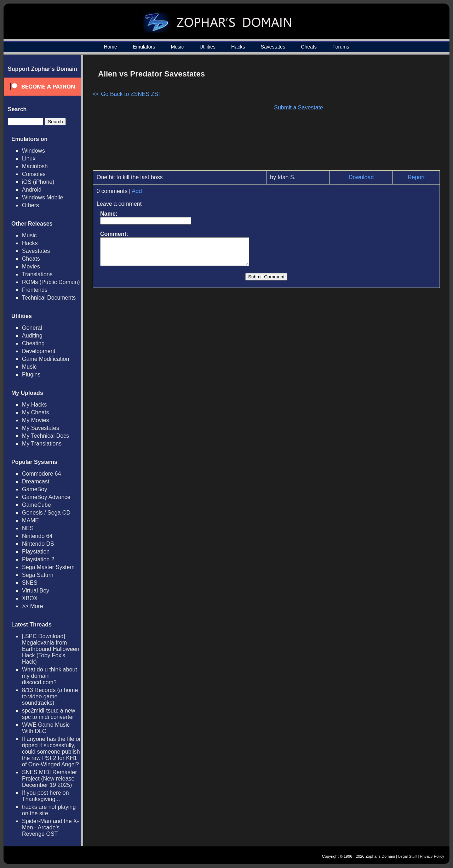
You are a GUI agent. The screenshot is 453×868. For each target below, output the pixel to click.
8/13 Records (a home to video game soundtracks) (50, 696)
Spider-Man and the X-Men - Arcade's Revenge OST (50, 827)
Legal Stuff (407, 856)
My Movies (35, 420)
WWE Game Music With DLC (46, 728)
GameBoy (35, 489)
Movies (31, 266)
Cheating (33, 343)
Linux (29, 158)
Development (39, 351)
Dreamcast (36, 481)
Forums (341, 47)
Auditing (32, 336)
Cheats (309, 47)
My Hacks (34, 405)
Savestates (273, 47)
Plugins (31, 375)
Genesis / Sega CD (46, 513)
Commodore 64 (41, 474)
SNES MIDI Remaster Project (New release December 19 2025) (50, 779)
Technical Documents (49, 298)
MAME (30, 520)
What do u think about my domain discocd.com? (50, 676)
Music (177, 47)
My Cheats (35, 412)
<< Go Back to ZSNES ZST (127, 94)
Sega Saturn (38, 575)
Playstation (36, 552)
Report (416, 177)
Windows (33, 151)
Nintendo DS (38, 544)
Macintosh (35, 166)
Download (361, 177)
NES (28, 528)
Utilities (208, 47)
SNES (30, 583)
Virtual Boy (36, 591)
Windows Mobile (42, 197)
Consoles (34, 174)
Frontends (35, 290)
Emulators (144, 47)
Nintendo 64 (37, 536)
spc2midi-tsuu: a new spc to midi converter (48, 714)
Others (30, 205)
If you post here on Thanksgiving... (45, 796)
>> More (33, 606)
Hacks (238, 47)
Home (110, 47)
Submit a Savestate (299, 107)
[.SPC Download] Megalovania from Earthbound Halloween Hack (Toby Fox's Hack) (51, 649)
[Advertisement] (380, 115)
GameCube (36, 505)
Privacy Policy (432, 856)
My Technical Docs (45, 436)
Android (32, 190)
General (32, 328)
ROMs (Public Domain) (51, 282)
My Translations (42, 444)
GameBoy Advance (46, 497)
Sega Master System (48, 567)
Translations (37, 274)
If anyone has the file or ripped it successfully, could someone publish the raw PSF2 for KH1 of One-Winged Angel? (51, 752)
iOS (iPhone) (38, 182)
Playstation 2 (38, 559)
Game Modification (45, 359)
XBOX (30, 598)
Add (137, 191)
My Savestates (41, 428)
